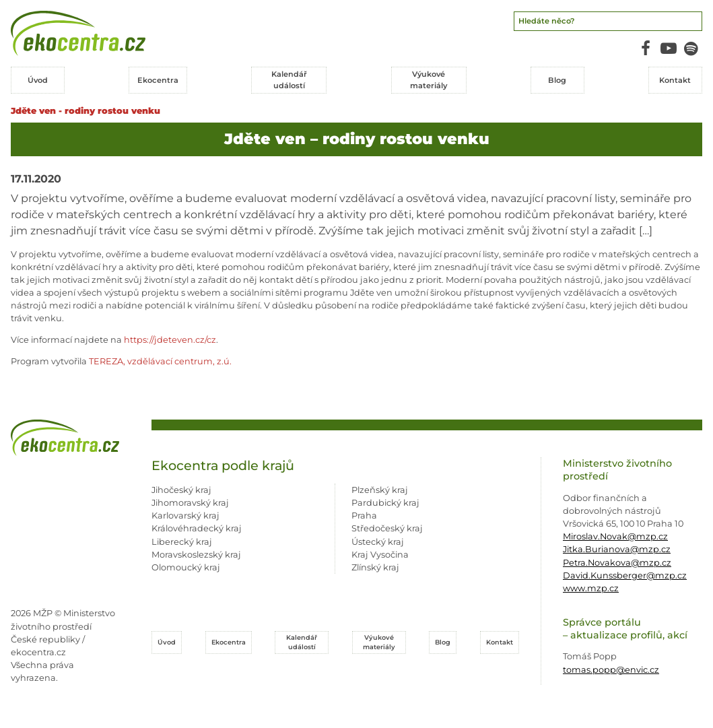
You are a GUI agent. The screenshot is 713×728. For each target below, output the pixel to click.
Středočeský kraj (387, 528)
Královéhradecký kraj (197, 528)
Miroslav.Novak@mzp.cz (615, 536)
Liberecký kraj (182, 542)
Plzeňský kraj (380, 490)
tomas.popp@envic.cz (611, 670)
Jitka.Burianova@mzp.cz (617, 549)
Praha (364, 516)
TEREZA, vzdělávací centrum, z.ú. (160, 361)
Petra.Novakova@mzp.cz (617, 563)
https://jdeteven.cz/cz (170, 340)
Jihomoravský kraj (190, 503)
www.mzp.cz (591, 588)
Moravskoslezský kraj (196, 555)
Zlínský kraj (375, 567)
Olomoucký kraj (186, 567)
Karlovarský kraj (185, 516)
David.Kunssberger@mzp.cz (625, 575)
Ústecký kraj (378, 542)
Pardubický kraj (385, 503)
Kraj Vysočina (380, 555)
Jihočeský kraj (181, 490)
